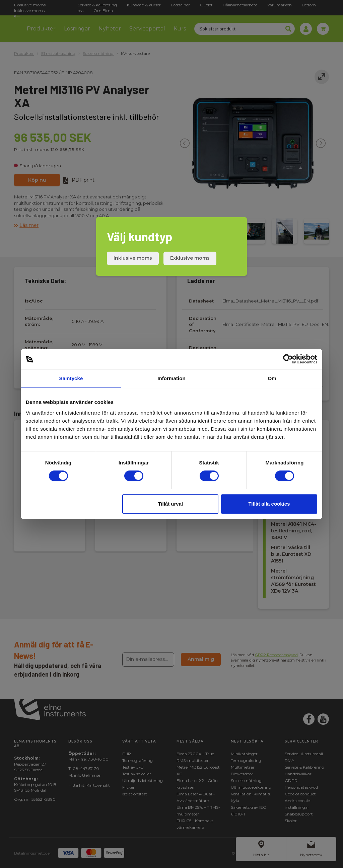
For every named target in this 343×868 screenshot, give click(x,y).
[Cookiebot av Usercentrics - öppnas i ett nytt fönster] (288, 359)
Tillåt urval (170, 504)
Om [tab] (272, 378)
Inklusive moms (133, 258)
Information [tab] (171, 378)
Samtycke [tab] (71, 378)
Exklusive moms (190, 258)
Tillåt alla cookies (269, 504)
